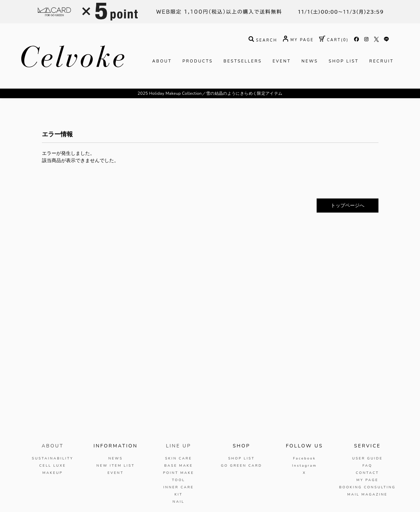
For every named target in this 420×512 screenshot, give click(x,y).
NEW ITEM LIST (116, 466)
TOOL (179, 480)
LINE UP (178, 446)
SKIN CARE (179, 458)
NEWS (310, 61)
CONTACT (367, 473)
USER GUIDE (367, 458)
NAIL (178, 502)
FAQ (367, 466)
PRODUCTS (198, 61)
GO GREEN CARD (241, 466)
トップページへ (348, 206)
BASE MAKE (178, 466)
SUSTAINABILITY (53, 458)
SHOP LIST (344, 61)
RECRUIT (381, 61)
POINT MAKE (179, 473)
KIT (179, 494)
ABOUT (162, 61)
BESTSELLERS (243, 61)
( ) (334, 40)
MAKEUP (53, 473)
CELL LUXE (53, 466)
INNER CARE (178, 487)
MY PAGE (367, 480)
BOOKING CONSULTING (368, 487)
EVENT (282, 61)
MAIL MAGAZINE (367, 494)
